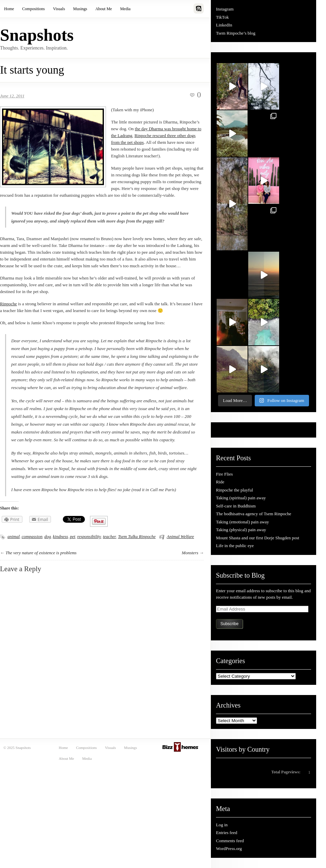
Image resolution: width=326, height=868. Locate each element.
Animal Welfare (180, 536)
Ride (220, 482)
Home (9, 9)
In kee (227, 206)
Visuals (59, 9)
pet (73, 536)
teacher (110, 536)
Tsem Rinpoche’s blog (236, 33)
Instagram (225, 9)
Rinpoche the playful (234, 490)
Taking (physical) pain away (241, 530)
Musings (80, 9)
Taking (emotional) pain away (242, 522)
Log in (222, 825)
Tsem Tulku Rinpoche (137, 536)
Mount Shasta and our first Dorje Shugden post (258, 538)
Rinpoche (8, 304)
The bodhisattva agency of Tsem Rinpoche (254, 514)
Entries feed (227, 833)
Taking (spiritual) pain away (241, 498)
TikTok (222, 17)
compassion (32, 536)
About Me (104, 9)
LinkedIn (224, 25)
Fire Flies (224, 474)
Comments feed (230, 841)
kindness (61, 536)
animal (14, 536)
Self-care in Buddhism (236, 506)
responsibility (89, 536)
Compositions (33, 9)
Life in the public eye (235, 546)
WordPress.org (229, 848)
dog (48, 536)
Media (125, 9)
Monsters (190, 553)
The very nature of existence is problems (41, 553)
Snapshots (37, 35)
